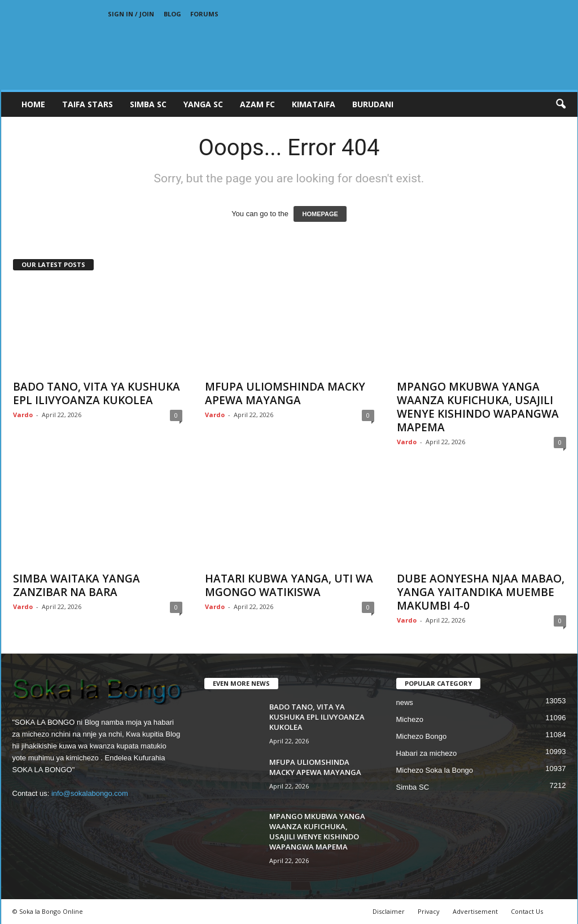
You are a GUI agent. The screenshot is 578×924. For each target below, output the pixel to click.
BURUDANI (373, 104)
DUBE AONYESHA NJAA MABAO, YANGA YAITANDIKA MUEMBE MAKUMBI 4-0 (481, 592)
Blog (172, 14)
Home (33, 104)
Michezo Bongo (422, 736)
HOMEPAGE (320, 214)
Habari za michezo (427, 753)
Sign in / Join (131, 14)
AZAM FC (257, 104)
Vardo (23, 415)
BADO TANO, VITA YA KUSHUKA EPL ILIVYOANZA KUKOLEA (97, 393)
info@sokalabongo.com (90, 793)
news (405, 702)
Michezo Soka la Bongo (435, 770)
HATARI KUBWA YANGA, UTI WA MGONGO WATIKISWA (289, 585)
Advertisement (475, 911)
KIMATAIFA (314, 104)
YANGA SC (203, 104)
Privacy (429, 911)
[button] (561, 104)
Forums (204, 14)
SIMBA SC (148, 104)
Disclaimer (389, 911)
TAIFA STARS (87, 104)
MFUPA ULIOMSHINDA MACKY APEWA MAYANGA (285, 393)
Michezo (410, 719)
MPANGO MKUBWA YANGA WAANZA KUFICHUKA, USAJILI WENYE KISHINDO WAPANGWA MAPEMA (478, 407)
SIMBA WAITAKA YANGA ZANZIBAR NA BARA (76, 585)
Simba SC (413, 787)
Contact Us (527, 911)
